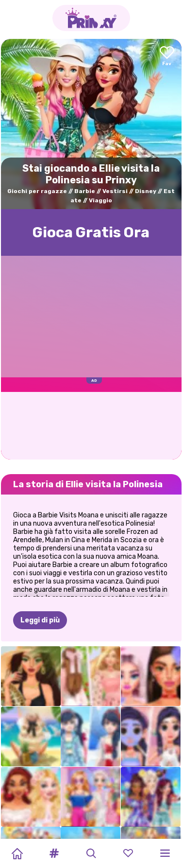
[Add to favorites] (167, 57)
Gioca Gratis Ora (91, 232)
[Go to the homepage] (91, 18)
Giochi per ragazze (37, 191)
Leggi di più (40, 620)
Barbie (85, 191)
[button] (54, 853)
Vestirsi (115, 191)
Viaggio (100, 200)
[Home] (17, 853)
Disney (146, 191)
